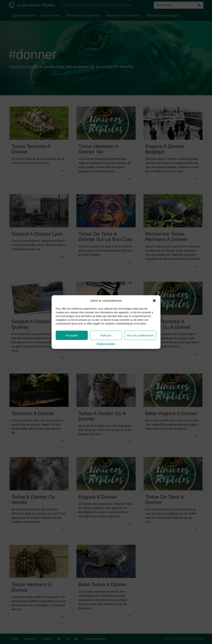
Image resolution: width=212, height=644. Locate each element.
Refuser (106, 335)
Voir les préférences (140, 335)
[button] (154, 300)
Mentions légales (106, 344)
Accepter (72, 335)
